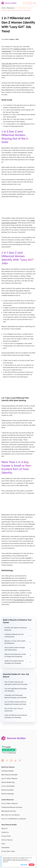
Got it (32, 865)
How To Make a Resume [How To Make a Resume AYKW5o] (9, 803)
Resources (10, 8)
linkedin (3, 760)
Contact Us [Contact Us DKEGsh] (5, 832)
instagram (11, 760)
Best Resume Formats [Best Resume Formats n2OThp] (9, 811)
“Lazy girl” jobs (6, 64)
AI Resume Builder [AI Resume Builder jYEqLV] (7, 771)
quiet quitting (7, 51)
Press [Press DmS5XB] (3, 844)
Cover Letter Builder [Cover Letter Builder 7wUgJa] (8, 786)
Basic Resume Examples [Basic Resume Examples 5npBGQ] (9, 775)
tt (16, 760)
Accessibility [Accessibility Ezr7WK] (6, 847)
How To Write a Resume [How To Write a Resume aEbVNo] (9, 778)
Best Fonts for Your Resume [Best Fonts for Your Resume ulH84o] (11, 815)
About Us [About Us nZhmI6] (4, 828)
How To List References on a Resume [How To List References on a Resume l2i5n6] (14, 819)
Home (4, 8)
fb (20, 760)
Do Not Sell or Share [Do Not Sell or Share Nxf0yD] (8, 851)
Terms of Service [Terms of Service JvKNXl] (7, 840)
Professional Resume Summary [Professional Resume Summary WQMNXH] (12, 807)
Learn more (24, 865)
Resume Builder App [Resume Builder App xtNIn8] (8, 782)
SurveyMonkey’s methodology (24, 600)
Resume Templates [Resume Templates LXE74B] (8, 794)
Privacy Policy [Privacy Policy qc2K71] (6, 836)
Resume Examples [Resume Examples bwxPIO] (7, 790)
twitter (7, 760)
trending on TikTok (20, 49)
